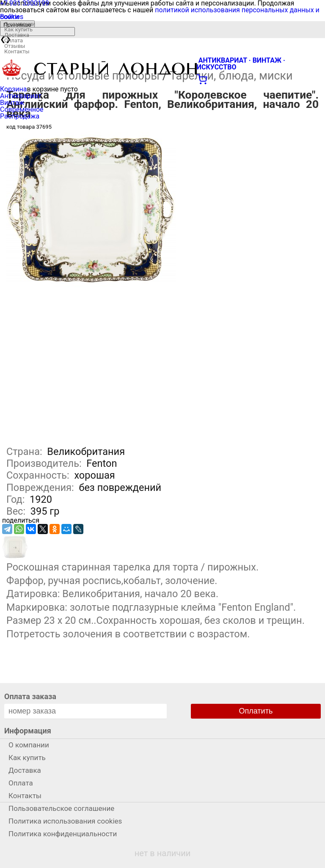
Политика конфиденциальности (63, 834)
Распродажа (20, 116)
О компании (20, 24)
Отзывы (15, 46)
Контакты (17, 51)
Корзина (13, 89)
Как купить (18, 29)
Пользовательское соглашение (61, 808)
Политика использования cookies (65, 821)
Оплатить (256, 711)
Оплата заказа (30, 696)
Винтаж (12, 103)
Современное (22, 109)
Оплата (14, 40)
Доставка (17, 35)
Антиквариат (21, 96)
